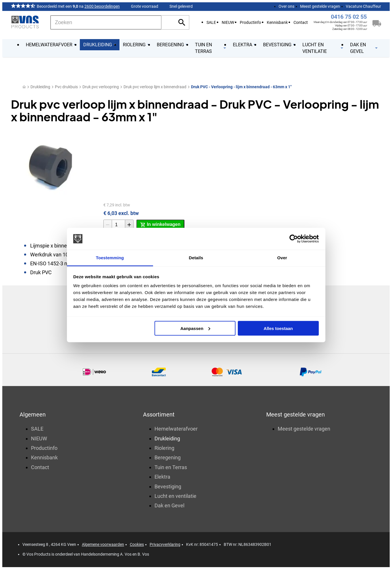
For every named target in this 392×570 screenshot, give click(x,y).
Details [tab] (196, 258)
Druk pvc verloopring (101, 87)
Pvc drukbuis (66, 87)
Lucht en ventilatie (175, 497)
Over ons (286, 6)
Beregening (168, 458)
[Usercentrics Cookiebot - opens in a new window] (294, 239)
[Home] (24, 87)
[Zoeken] (106, 22)
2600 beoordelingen (102, 6)
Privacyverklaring (165, 545)
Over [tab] (282, 258)
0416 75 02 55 (349, 17)
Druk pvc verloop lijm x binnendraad (155, 87)
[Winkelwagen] (377, 22)
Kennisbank (277, 23)
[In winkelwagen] (160, 225)
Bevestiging (168, 487)
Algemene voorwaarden (103, 545)
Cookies (137, 545)
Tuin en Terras (171, 468)
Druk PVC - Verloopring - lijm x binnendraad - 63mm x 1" (241, 87)
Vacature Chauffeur (363, 6)
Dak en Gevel (169, 506)
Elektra (162, 477)
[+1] (129, 225)
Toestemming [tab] (110, 258)
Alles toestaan (278, 328)
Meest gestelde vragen (320, 6)
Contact (301, 23)
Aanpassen (195, 328)
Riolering (164, 449)
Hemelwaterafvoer (176, 429)
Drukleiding (40, 87)
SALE (211, 23)
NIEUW (228, 23)
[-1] (108, 225)
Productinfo (250, 23)
